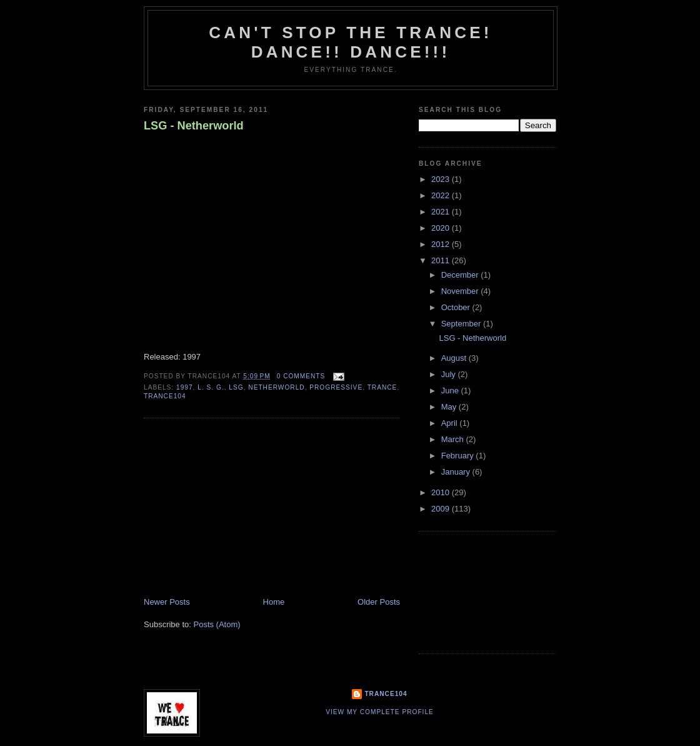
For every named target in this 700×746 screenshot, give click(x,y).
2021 (442, 212)
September (462, 324)
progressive (336, 387)
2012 (442, 244)
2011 (442, 260)
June (451, 391)
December (461, 275)
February (459, 456)
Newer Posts (167, 602)
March (454, 439)
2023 (442, 179)
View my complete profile (380, 712)
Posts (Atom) (217, 624)
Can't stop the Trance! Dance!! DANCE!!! (350, 42)
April (451, 423)
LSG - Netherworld (194, 126)
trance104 (165, 396)
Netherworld (276, 387)
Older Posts (379, 602)
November (461, 291)
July (450, 374)
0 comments (301, 376)
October (457, 307)
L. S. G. (211, 387)
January (457, 472)
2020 (442, 228)
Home (274, 602)
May (450, 407)
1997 (185, 387)
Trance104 (386, 694)
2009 (442, 509)
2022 (442, 195)
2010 (442, 492)
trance (382, 387)
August (455, 358)
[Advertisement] (237, 509)
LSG (236, 387)
